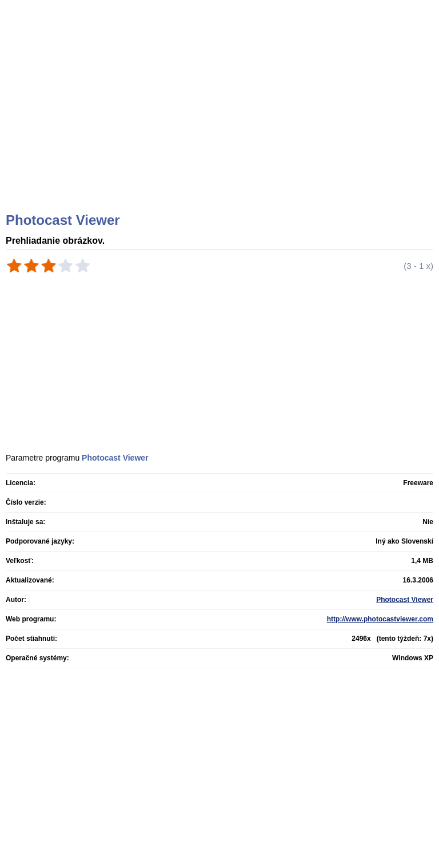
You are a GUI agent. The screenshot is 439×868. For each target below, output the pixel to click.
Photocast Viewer (405, 600)
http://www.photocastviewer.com (380, 619)
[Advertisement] (221, 120)
